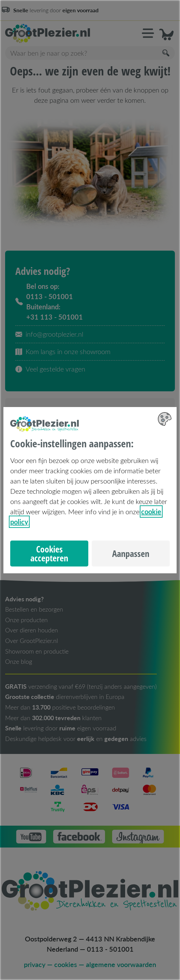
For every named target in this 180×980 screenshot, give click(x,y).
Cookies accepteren (49, 554)
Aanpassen (131, 554)
